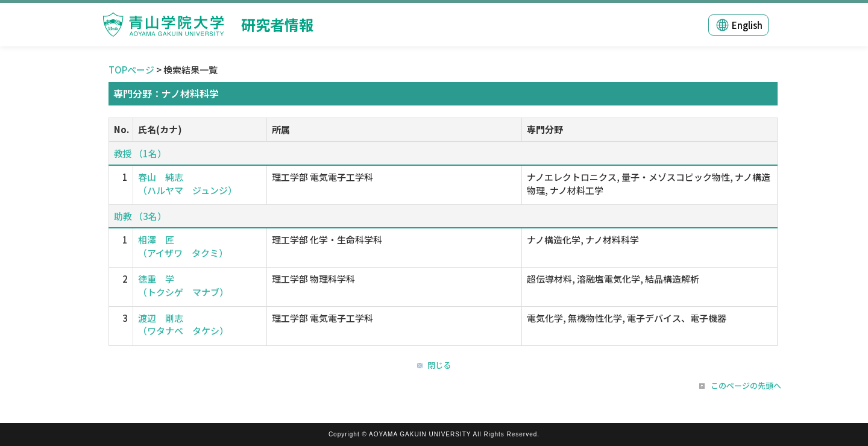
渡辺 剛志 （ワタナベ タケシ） (183, 324)
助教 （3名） (140, 216)
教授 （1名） (140, 153)
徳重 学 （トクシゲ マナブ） (183, 285)
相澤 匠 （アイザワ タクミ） (183, 246)
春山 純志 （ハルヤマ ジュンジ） (187, 183)
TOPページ (131, 70)
